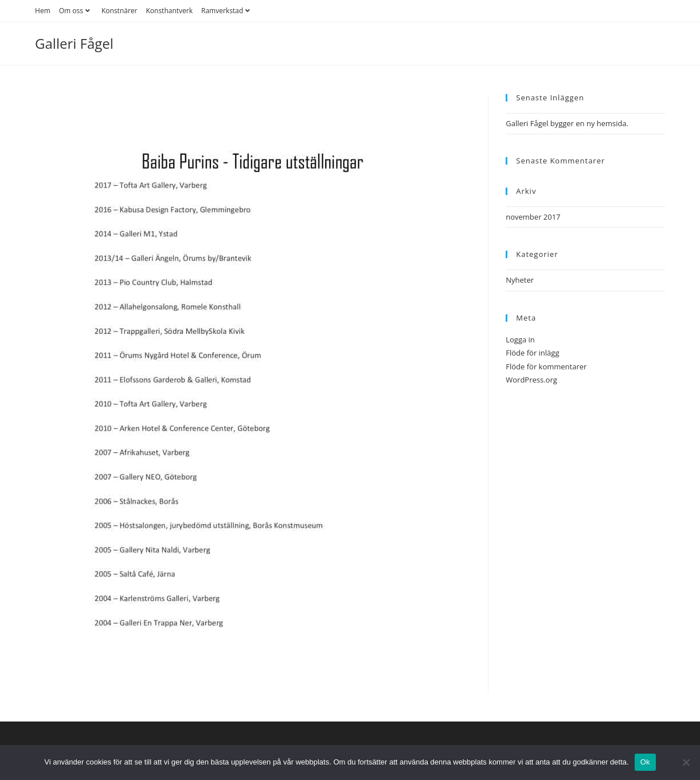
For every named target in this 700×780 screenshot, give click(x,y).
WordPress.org (531, 380)
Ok (645, 762)
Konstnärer (120, 11)
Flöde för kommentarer (546, 366)
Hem (43, 11)
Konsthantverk (169, 11)
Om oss (76, 11)
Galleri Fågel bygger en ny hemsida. (567, 123)
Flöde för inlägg (532, 353)
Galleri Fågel (74, 43)
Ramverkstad (227, 11)
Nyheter (520, 280)
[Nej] (686, 762)
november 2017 (533, 217)
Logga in (520, 340)
